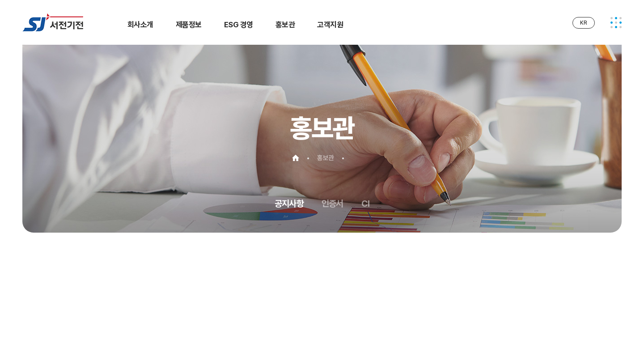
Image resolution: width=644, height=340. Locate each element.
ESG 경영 (239, 25)
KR (584, 23)
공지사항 (289, 204)
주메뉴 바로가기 (0, 0)
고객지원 (330, 25)
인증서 (333, 204)
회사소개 (140, 25)
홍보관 (285, 25)
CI (365, 204)
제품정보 (189, 25)
